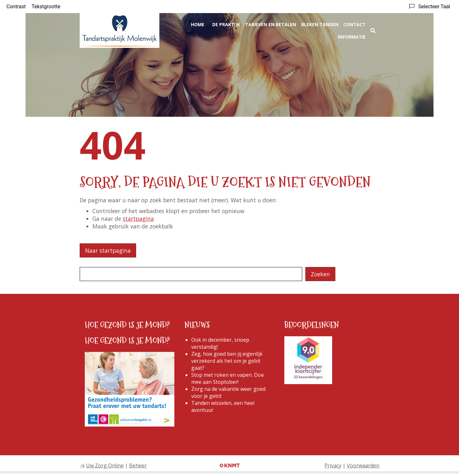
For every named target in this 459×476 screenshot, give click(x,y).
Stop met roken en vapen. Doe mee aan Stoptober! (228, 378)
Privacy (333, 465)
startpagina (138, 219)
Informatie (352, 37)
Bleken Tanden (320, 24)
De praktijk (226, 24)
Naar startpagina (108, 250)
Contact (354, 24)
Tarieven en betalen (271, 24)
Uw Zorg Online (105, 465)
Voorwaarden (363, 465)
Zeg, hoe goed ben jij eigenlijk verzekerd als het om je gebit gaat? (227, 361)
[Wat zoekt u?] (191, 274)
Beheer (138, 465)
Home (198, 24)
